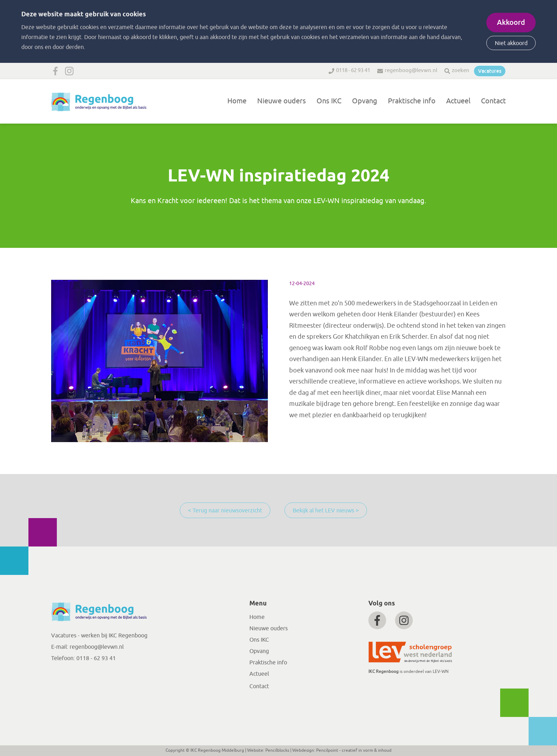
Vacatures (490, 71)
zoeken (461, 70)
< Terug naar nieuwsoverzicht (225, 511)
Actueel (458, 101)
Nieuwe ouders (282, 101)
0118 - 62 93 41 (353, 70)
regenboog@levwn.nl (411, 70)
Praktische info (412, 101)
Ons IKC (329, 101)
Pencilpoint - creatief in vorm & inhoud (354, 750)
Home (237, 101)
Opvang (365, 101)
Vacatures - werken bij (80, 636)
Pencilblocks (277, 750)
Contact (493, 101)
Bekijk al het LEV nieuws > (326, 511)
